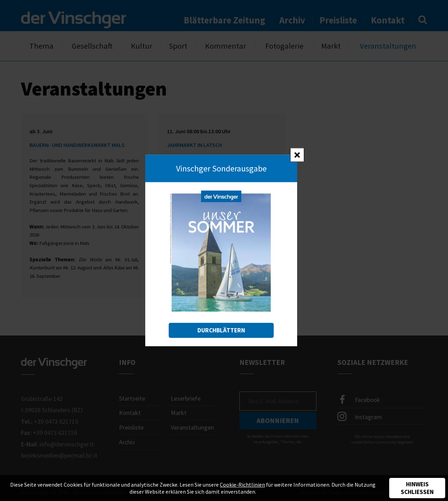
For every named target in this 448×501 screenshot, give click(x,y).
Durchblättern (221, 330)
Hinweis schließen (417, 488)
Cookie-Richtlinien (242, 485)
